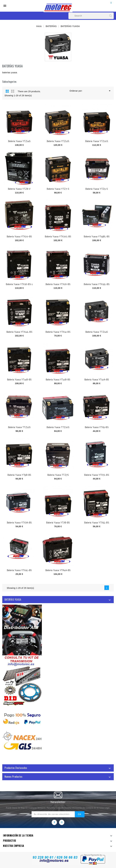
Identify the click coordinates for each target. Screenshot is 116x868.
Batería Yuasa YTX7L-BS (97, 475)
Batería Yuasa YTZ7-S (58, 189)
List (13, 91)
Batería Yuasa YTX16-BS (58, 284)
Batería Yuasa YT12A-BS (97, 380)
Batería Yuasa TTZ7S (58, 475)
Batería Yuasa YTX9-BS (97, 427)
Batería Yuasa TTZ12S (19, 427)
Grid (7, 91)
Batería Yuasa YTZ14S (19, 141)
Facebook (54, 822)
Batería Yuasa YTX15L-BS (97, 284)
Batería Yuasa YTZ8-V (19, 189)
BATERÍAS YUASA (13, 600)
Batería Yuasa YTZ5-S (97, 189)
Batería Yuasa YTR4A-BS (58, 570)
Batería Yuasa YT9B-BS (19, 475)
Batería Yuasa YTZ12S (58, 141)
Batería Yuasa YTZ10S (97, 141)
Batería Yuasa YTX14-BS (58, 332)
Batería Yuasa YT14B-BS (19, 380)
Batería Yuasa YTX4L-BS (19, 570)
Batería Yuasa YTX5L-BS (97, 523)
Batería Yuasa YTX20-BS (19, 237)
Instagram (62, 822)
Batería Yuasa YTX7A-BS (19, 523)
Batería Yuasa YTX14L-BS (19, 332)
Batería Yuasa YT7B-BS (58, 523)
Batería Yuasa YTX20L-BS (58, 237)
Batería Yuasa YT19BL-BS (97, 237)
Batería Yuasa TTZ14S (97, 332)
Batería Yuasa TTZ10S (58, 427)
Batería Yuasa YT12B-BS (58, 380)
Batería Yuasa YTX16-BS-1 (19, 284)
